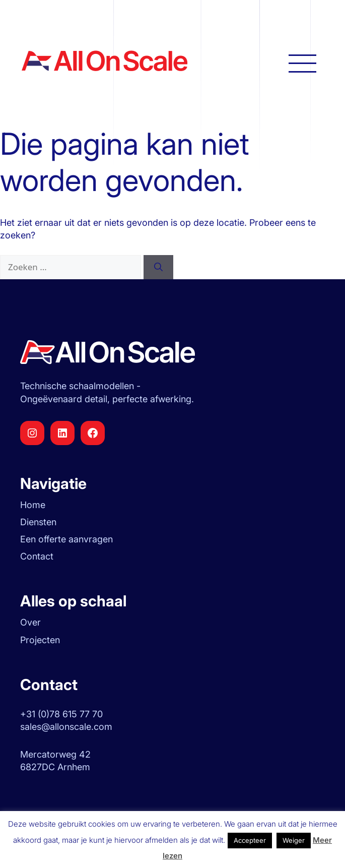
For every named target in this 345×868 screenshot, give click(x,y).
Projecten (40, 640)
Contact (37, 556)
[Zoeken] (158, 267)
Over (30, 622)
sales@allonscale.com (66, 727)
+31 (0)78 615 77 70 (61, 714)
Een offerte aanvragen (66, 539)
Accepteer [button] (250, 840)
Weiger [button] (294, 840)
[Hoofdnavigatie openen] (302, 63)
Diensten (38, 522)
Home (33, 505)
